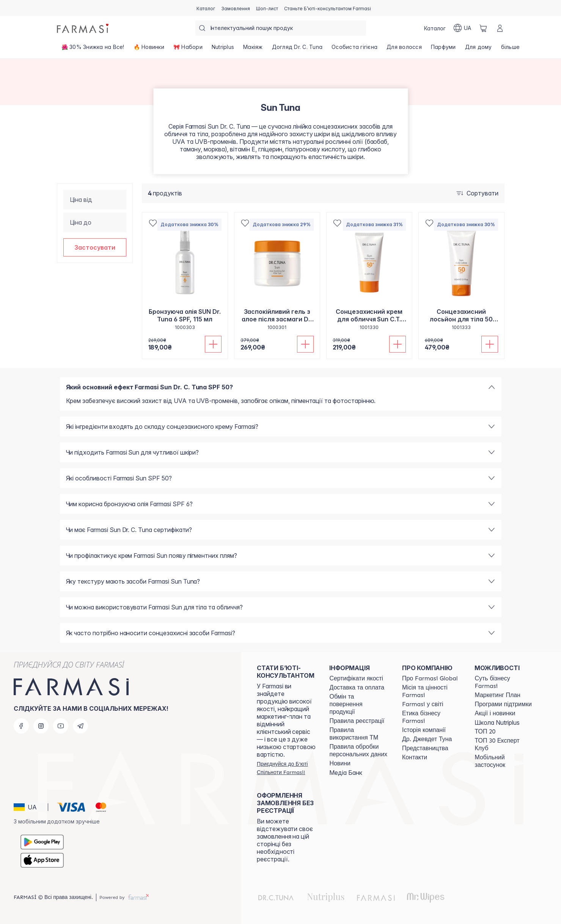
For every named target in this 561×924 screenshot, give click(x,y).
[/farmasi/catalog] (206, 8)
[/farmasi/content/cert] (356, 678)
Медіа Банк (346, 773)
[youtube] (61, 726)
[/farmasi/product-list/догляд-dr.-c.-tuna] (297, 49)
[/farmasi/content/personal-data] (359, 751)
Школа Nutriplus (497, 723)
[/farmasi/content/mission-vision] (432, 691)
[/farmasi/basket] (483, 28)
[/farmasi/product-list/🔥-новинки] (149, 49)
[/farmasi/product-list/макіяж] (253, 49)
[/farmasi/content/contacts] (415, 757)
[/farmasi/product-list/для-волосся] (404, 49)
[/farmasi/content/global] (430, 678)
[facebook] (21, 726)
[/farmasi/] (83, 28)
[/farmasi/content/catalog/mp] (497, 695)
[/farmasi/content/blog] (340, 763)
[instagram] (41, 726)
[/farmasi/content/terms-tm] (359, 734)
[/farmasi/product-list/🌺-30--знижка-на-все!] (93, 49)
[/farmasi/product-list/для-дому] (478, 49)
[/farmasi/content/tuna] (427, 739)
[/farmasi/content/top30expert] (504, 745)
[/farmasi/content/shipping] (357, 688)
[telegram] (80, 726)
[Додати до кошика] (213, 344)
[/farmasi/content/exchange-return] (359, 704)
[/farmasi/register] (236, 8)
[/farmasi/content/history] (424, 730)
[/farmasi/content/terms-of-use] (357, 721)
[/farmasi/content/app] (504, 761)
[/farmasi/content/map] (425, 748)
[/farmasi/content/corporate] (423, 704)
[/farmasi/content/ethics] (432, 717)
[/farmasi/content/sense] (504, 682)
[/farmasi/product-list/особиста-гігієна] (354, 49)
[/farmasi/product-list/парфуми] (443, 49)
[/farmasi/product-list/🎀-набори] (188, 49)
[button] (95, 247)
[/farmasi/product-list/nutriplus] (223, 49)
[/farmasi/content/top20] (485, 732)
